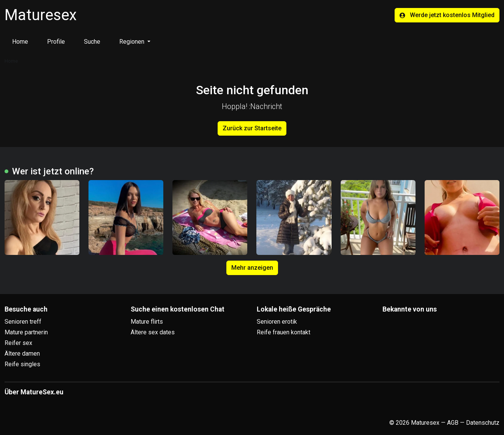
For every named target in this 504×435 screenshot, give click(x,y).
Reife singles (22, 364)
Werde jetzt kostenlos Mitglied (447, 15)
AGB (453, 423)
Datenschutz (483, 423)
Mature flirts (147, 322)
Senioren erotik (277, 322)
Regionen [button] (133, 42)
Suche (92, 42)
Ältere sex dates (153, 332)
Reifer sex (18, 343)
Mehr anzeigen (252, 268)
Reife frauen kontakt (284, 332)
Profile (56, 42)
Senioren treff (23, 322)
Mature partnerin (26, 332)
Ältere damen (22, 354)
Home (20, 42)
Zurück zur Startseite (252, 128)
